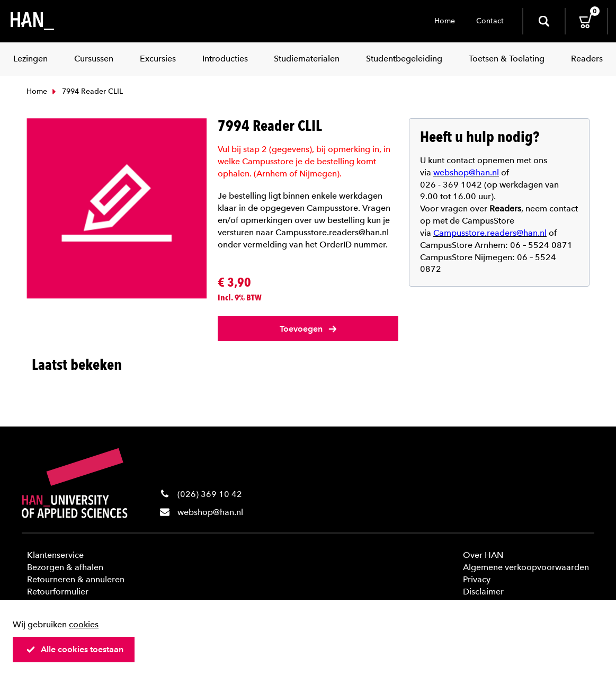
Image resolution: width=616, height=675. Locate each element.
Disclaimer (483, 592)
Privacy (477, 579)
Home (445, 21)
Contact (490, 21)
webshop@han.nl (210, 512)
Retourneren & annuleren (76, 579)
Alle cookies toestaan (75, 649)
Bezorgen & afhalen (65, 567)
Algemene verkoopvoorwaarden (526, 567)
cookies (84, 624)
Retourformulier (58, 592)
